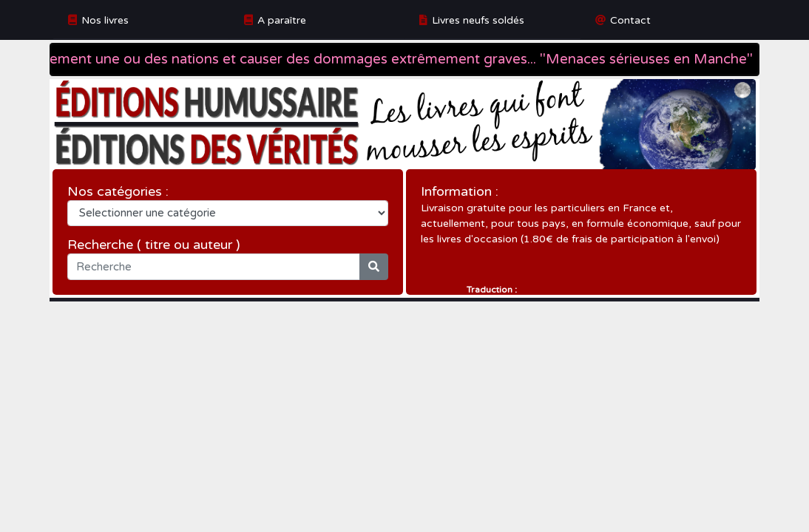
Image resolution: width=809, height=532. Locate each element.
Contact (630, 20)
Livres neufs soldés (478, 20)
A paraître (282, 20)
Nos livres (105, 20)
